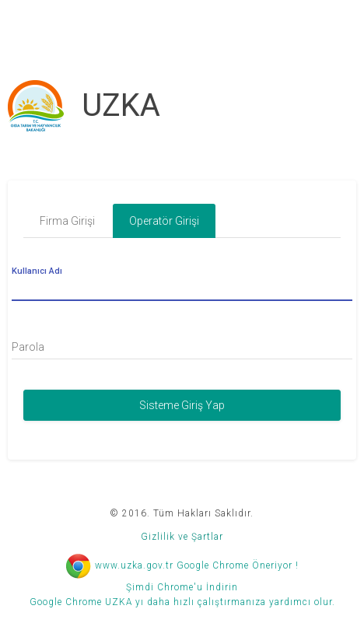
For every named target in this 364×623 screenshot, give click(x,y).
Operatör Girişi (164, 221)
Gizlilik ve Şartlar (182, 537)
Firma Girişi (67, 221)
